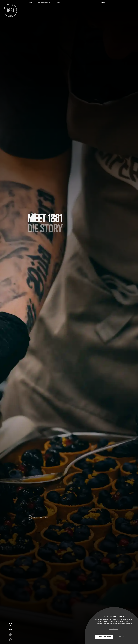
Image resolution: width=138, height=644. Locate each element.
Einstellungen (123, 637)
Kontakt (57, 3)
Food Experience (44, 3)
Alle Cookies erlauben (104, 637)
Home (31, 3)
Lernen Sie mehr (114, 629)
